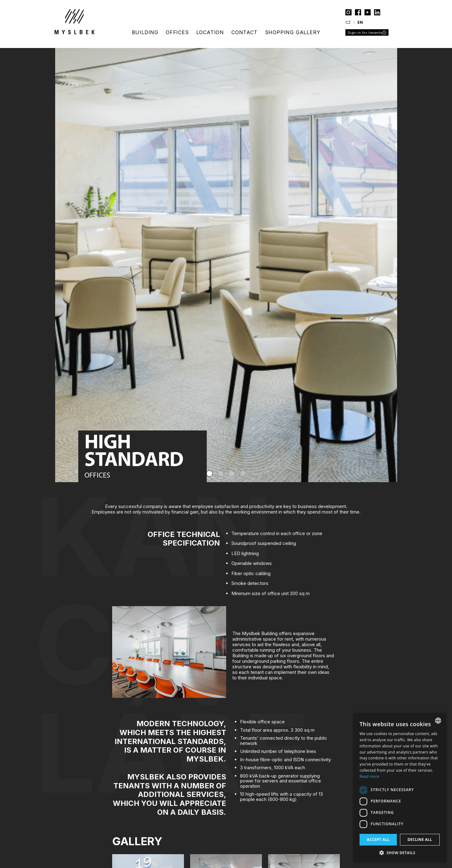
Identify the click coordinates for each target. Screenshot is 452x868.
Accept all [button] (378, 840)
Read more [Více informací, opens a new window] (369, 776)
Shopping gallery (293, 32)
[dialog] (400, 787)
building (145, 32)
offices (177, 32)
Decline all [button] (420, 840)
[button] (400, 853)
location (210, 32)
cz (348, 22)
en (360, 22)
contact (244, 32)
